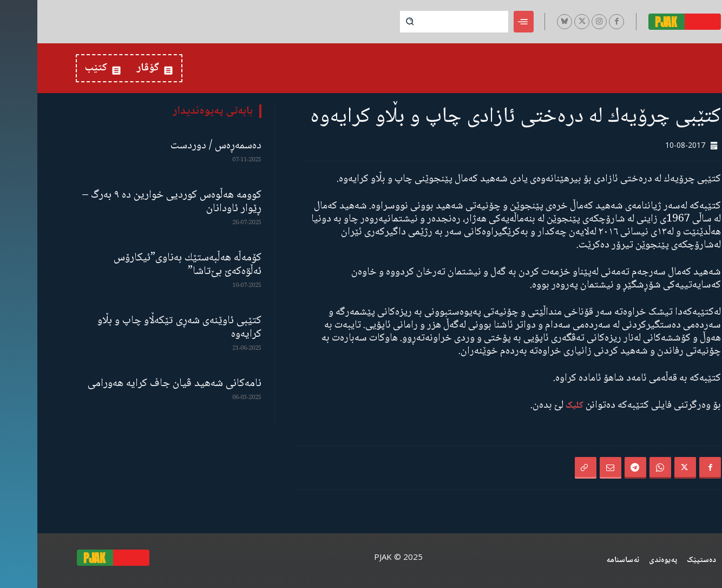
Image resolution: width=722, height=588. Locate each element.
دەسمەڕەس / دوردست (179, 146)
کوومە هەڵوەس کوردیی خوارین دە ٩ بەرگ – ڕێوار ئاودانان (134, 202)
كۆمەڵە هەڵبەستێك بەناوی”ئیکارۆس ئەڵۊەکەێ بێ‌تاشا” (150, 265)
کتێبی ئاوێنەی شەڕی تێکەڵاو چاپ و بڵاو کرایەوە (142, 328)
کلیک (537, 406)
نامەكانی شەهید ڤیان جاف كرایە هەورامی (137, 384)
